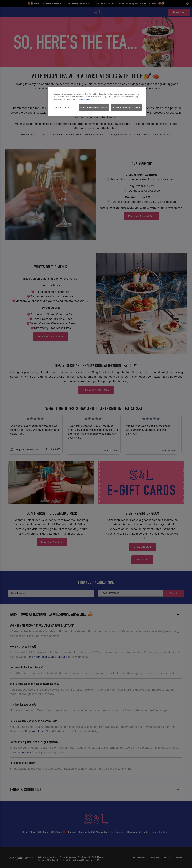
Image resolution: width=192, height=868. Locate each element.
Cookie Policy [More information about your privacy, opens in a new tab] (84, 99)
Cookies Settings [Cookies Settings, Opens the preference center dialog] (63, 107)
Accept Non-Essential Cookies (126, 107)
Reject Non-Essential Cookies (94, 107)
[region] (97, 101)
